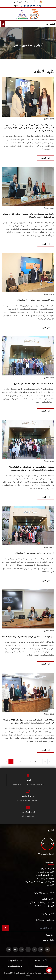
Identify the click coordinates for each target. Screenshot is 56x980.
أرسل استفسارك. (28, 816)
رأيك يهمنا (50, 935)
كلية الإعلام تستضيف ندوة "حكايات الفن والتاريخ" (34, 384)
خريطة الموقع (48, 869)
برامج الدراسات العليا (45, 906)
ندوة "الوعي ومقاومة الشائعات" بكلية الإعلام (36, 300)
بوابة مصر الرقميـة (46, 878)
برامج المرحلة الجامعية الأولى (41, 902)
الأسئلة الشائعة (41, 960)
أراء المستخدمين (47, 940)
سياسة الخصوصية (15, 960)
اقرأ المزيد (46, 158)
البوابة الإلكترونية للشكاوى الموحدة (39, 882)
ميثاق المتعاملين (15, 966)
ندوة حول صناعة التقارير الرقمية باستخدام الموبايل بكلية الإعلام (28, 637)
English (16, 6)
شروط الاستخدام (41, 966)
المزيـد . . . (49, 885)
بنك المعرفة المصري (45, 875)
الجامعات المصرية (46, 872)
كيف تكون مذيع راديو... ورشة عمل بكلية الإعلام (35, 553)
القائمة (51, 24)
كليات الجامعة (48, 899)
